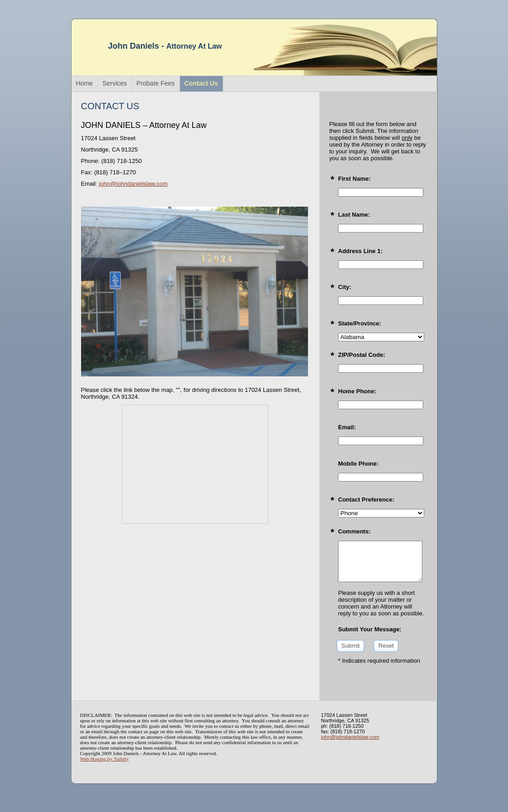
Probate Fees (156, 83)
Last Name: (354, 215)
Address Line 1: (360, 251)
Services (115, 83)
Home (85, 83)
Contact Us (201, 83)
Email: (347, 427)
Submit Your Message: (370, 629)
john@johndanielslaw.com (133, 184)
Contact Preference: (366, 500)
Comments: (354, 531)
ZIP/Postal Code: (362, 355)
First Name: (354, 179)
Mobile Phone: (358, 464)
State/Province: (360, 323)
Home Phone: (357, 391)
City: (345, 287)
